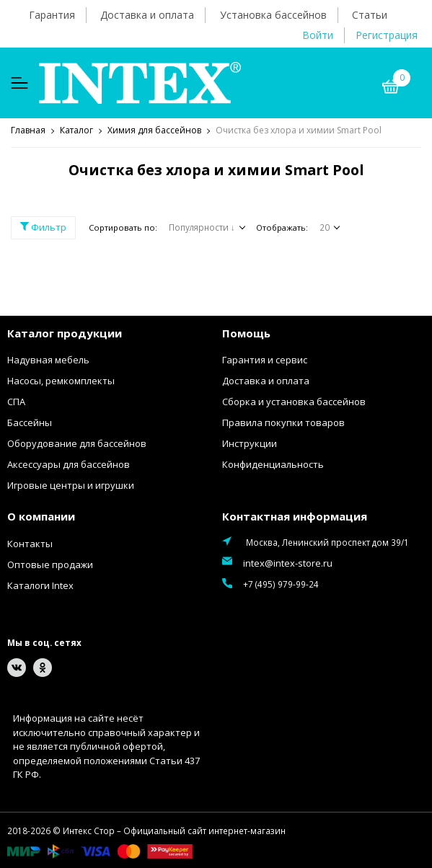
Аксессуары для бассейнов (69, 464)
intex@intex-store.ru (288, 563)
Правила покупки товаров (283, 422)
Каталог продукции (65, 333)
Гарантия (52, 15)
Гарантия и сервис (265, 360)
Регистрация (387, 35)
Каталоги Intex (40, 585)
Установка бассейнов (273, 15)
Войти (318, 35)
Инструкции (250, 443)
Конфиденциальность (273, 464)
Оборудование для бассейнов (77, 443)
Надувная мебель (48, 360)
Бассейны (30, 422)
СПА (16, 402)
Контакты (30, 544)
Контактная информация (295, 516)
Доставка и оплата (147, 15)
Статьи (370, 15)
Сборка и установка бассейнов (294, 402)
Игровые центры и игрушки (71, 485)
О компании (41, 516)
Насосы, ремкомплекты (61, 381)
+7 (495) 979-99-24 (281, 584)
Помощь (246, 333)
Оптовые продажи (50, 564)
